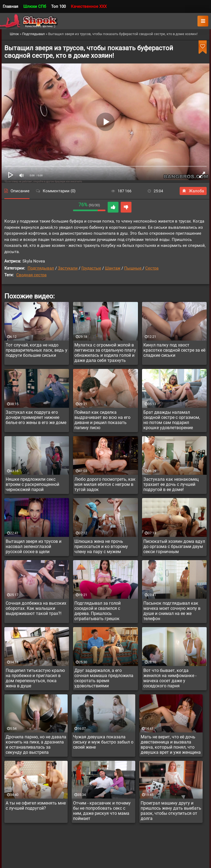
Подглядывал (41, 268)
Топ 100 (58, 6)
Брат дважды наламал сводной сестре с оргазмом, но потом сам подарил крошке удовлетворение (172, 420)
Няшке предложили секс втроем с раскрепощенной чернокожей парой (32, 484)
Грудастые (91, 268)
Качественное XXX (89, 6)
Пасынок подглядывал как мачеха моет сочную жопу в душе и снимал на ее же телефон (172, 611)
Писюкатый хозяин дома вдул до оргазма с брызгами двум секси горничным (174, 546)
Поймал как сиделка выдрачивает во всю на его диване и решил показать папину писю (102, 420)
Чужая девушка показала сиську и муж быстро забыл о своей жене (103, 742)
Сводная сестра (31, 275)
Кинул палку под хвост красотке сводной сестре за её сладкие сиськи (174, 350)
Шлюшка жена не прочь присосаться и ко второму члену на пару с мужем (101, 546)
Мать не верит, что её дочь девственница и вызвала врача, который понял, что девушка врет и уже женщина (171, 745)
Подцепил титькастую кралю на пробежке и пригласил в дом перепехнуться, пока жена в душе (35, 678)
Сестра (152, 268)
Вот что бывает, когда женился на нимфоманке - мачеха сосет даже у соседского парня (170, 678)
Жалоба (193, 191)
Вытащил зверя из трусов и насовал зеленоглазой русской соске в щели (34, 546)
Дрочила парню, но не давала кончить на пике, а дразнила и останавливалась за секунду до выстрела (36, 745)
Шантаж (113, 268)
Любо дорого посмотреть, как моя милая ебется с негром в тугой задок (105, 484)
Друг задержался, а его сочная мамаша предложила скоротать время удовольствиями (104, 678)
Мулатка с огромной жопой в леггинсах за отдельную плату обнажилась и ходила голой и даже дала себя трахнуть (105, 353)
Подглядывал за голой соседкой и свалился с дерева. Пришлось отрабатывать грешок (98, 611)
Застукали (68, 268)
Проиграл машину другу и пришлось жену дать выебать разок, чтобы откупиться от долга (171, 811)
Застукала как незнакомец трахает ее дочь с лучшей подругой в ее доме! (171, 484)
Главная (10, 6)
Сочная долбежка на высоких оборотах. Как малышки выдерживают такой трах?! (36, 608)
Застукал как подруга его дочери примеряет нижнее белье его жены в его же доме (36, 417)
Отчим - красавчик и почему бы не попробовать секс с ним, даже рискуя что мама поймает (102, 811)
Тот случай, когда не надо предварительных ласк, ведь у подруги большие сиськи (37, 350)
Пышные (133, 268)
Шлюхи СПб (35, 6)
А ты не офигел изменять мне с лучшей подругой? (36, 806)
